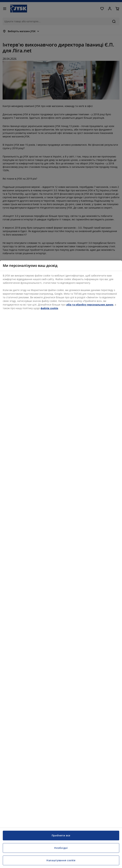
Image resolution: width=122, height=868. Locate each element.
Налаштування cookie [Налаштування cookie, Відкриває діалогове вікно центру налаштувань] (61, 860)
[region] (61, 564)
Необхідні (61, 848)
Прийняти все (61, 835)
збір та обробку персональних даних (90, 305)
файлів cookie (49, 308)
